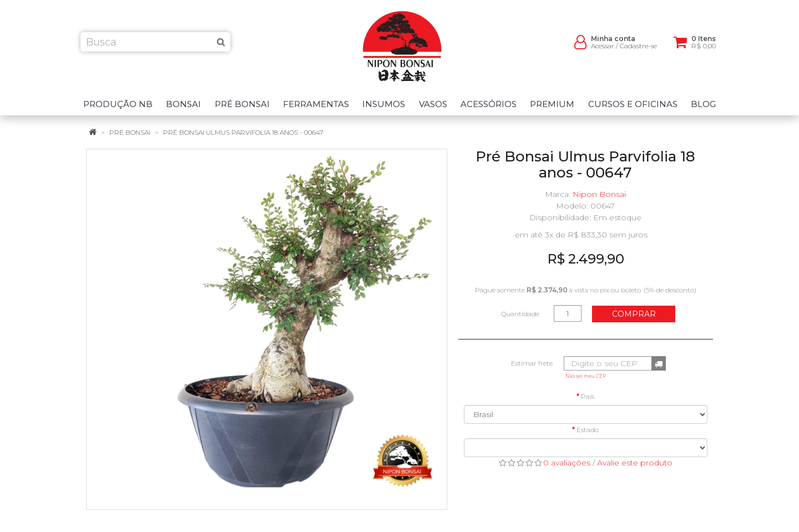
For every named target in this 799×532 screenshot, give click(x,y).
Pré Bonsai (130, 132)
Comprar (634, 314)
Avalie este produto (635, 463)
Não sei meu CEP (586, 376)
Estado (588, 430)
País (588, 396)
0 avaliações (567, 463)
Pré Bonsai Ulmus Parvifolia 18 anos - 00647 (243, 132)
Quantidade (520, 314)
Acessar (603, 50)
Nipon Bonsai (599, 194)
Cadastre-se (638, 50)
